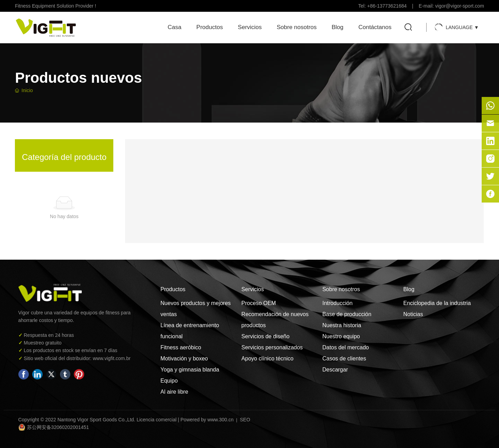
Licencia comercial (156, 420)
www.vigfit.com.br (111, 358)
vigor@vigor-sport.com (460, 6)
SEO (244, 420)
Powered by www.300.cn (207, 420)
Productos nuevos (78, 78)
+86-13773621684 (387, 6)
